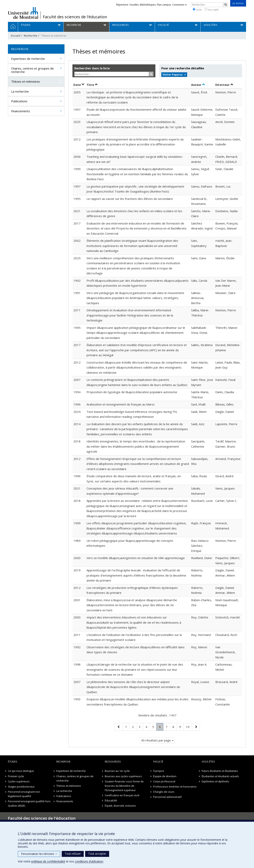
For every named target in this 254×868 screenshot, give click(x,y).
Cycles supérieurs (19, 781)
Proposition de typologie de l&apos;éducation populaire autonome (132, 392)
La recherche (20, 91)
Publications (19, 101)
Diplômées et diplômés (215, 781)
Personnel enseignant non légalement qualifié (24, 794)
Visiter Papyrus (173, 75)
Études (13, 762)
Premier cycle (16, 776)
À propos (159, 771)
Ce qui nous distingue (21, 771)
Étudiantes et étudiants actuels (220, 776)
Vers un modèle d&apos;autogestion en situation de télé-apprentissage (136, 558)
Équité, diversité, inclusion (120, 806)
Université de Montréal (23, 13)
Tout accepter (97, 854)
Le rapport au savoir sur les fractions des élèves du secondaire (130, 199)
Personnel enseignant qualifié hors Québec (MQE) (29, 803)
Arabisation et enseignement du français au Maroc (121, 404)
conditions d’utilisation (89, 861)
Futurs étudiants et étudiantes (220, 771)
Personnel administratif (167, 797)
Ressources (113, 762)
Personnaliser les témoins (39, 854)
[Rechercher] (226, 5)
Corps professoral (164, 781)
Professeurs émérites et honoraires (175, 787)
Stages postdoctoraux (21, 787)
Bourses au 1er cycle (117, 771)
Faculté (158, 762)
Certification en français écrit (122, 795)
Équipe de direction (165, 776)
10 (189, 726)
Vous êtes (208, 762)
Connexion (179, 5)
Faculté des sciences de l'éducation (75, 17)
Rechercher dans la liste (92, 68)
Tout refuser (73, 854)
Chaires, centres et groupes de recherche (32, 70)
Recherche (31, 36)
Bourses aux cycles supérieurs (123, 776)
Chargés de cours (164, 792)
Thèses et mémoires (25, 81)
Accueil (16, 36)
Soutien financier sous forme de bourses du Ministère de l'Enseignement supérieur (124, 786)
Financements (21, 111)
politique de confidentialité (48, 861)
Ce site (197, 10)
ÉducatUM (111, 800)
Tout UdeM (212, 10)
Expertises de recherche (28, 59)
